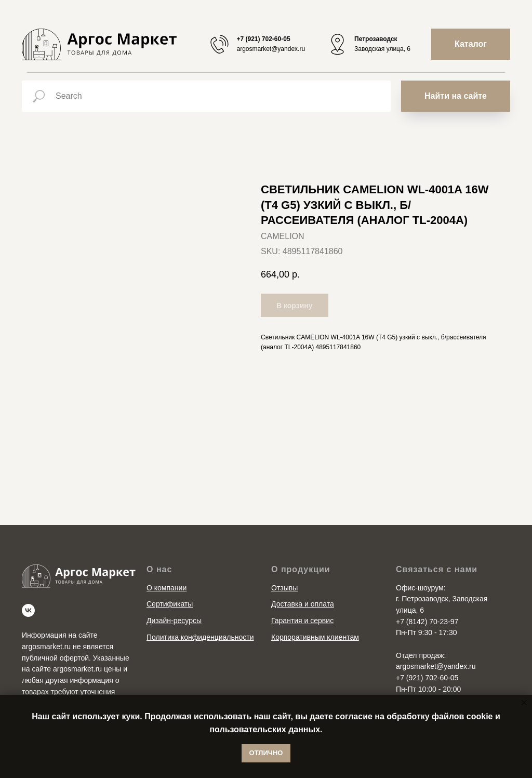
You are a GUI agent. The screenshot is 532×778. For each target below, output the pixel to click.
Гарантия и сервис (302, 621)
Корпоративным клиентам (315, 637)
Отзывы (284, 588)
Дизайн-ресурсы (174, 621)
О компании (167, 588)
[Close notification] (524, 703)
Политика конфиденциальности (200, 637)
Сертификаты (170, 604)
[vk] (28, 610)
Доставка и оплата (303, 604)
